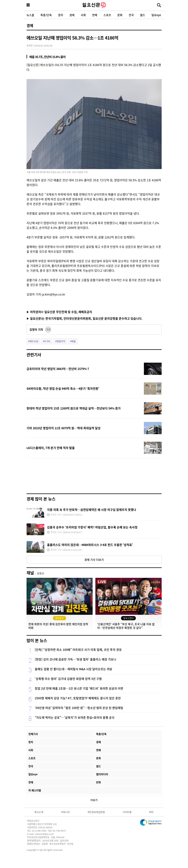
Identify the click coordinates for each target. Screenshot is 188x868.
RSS (151, 812)
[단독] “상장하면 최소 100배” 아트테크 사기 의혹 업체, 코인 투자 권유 (78, 650)
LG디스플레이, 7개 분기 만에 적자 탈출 (51, 448)
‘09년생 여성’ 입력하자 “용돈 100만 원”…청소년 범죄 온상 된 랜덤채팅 (79, 708)
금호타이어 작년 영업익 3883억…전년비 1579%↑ (58, 369)
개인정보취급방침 (96, 812)
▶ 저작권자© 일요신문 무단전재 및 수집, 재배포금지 (59, 312)
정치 (61, 15)
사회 (83, 15)
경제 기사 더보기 (94, 560)
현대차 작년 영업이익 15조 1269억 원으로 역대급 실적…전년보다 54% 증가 (74, 408)
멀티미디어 (102, 774)
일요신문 (94, 5)
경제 (72, 15)
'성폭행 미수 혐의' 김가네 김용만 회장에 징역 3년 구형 (68, 679)
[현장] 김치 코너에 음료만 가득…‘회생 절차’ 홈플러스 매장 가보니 (76, 659)
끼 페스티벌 (35, 790)
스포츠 (107, 15)
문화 (120, 15)
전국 (131, 15)
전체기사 (33, 734)
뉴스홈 (30, 15)
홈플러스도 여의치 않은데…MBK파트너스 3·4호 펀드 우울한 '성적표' (90, 545)
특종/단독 (46, 15)
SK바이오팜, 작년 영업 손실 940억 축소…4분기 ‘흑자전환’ (63, 388)
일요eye (156, 15)
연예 (95, 15)
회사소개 (39, 812)
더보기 (94, 800)
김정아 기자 (36, 329)
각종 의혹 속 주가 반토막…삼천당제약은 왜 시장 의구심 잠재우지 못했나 (92, 510)
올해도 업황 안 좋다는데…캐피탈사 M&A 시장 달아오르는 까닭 (73, 669)
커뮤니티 (65, 812)
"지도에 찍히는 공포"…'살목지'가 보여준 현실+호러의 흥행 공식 (75, 717)
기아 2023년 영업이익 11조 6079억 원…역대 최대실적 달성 (64, 428)
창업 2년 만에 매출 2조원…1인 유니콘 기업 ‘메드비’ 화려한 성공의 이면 (79, 688)
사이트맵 (127, 812)
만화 (98, 782)
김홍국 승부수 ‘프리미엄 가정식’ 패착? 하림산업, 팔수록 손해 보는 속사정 (92, 527)
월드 (143, 15)
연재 (31, 782)
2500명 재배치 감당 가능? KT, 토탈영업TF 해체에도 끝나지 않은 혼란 (78, 698)
